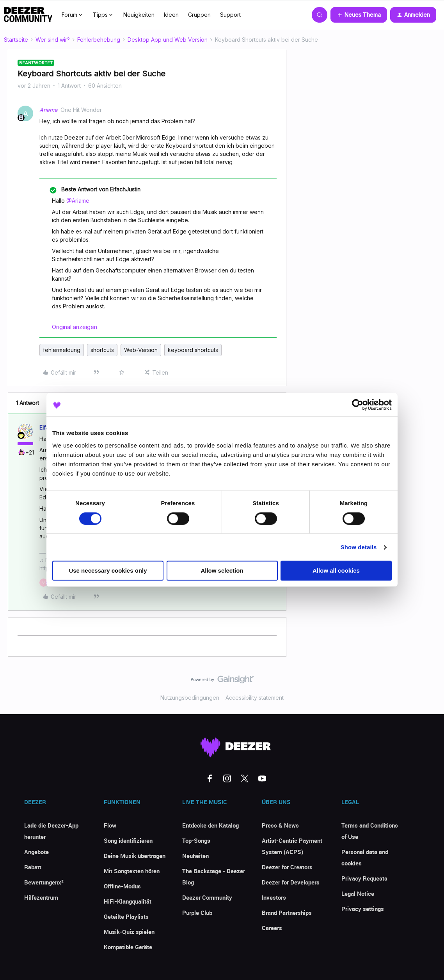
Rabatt (33, 867)
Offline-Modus (122, 886)
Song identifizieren (128, 840)
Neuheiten (195, 856)
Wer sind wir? (53, 40)
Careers (272, 928)
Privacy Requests (364, 878)
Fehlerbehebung (99, 40)
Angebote (36, 852)
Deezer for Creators (287, 867)
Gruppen (199, 15)
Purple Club (197, 913)
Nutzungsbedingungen (190, 698)
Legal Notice (358, 893)
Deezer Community (207, 897)
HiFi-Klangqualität (128, 901)
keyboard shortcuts (193, 350)
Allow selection (222, 571)
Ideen (171, 15)
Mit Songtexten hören (132, 871)
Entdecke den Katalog (210, 825)
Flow (110, 825)
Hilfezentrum (41, 897)
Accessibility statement (255, 698)
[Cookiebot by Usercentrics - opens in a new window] (358, 405)
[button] (359, 15)
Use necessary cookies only (108, 571)
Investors (274, 897)
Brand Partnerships (287, 913)
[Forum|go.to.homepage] (28, 15)
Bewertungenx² (44, 882)
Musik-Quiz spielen (129, 932)
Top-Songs (196, 840)
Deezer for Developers (291, 882)
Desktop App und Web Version (168, 40)
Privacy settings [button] (363, 909)
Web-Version (141, 350)
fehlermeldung (62, 350)
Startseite (16, 40)
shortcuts (102, 350)
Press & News (280, 825)
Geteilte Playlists (126, 916)
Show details (359, 547)
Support (230, 15)
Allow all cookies (336, 571)
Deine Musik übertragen (135, 856)
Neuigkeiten (139, 15)
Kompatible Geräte (128, 947)
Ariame (48, 110)
